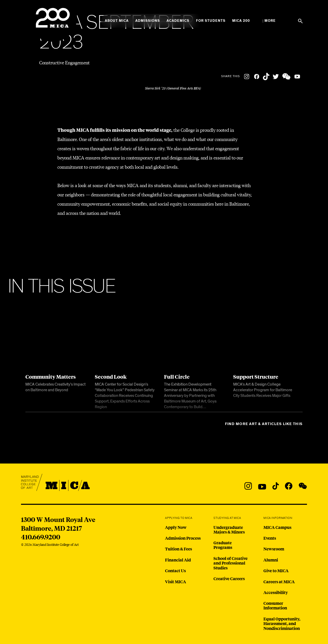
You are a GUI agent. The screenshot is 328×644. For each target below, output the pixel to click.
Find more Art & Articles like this (264, 424)
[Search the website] (300, 21)
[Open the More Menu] (269, 21)
